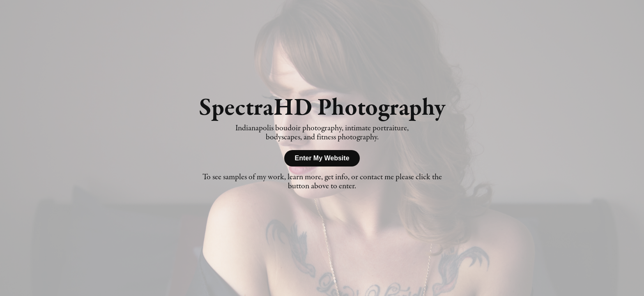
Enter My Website (322, 158)
